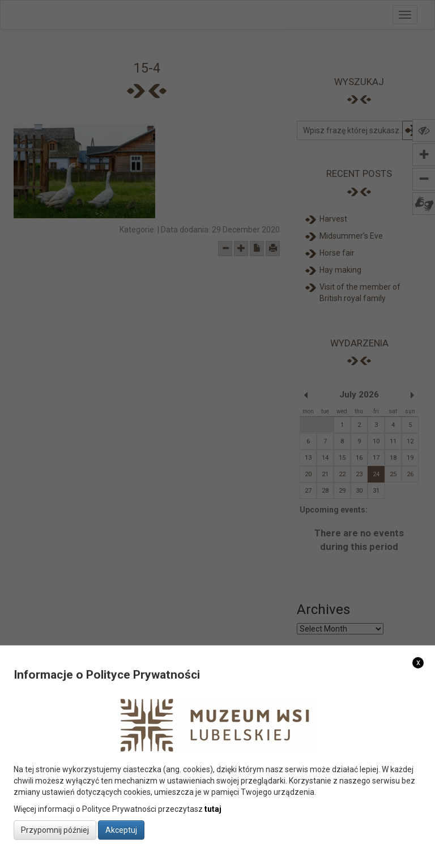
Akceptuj (121, 830)
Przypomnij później (55, 830)
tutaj (213, 809)
